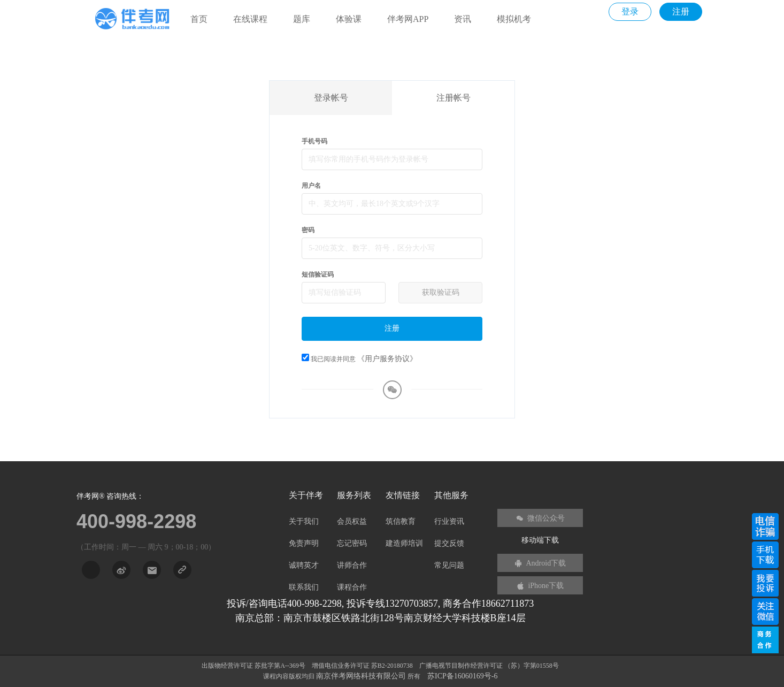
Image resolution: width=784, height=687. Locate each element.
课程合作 (352, 587)
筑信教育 (401, 521)
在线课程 (250, 19)
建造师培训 (404, 543)
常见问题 (449, 565)
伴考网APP (408, 19)
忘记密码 (352, 543)
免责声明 (304, 543)
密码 (308, 230)
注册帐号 (454, 98)
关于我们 (304, 521)
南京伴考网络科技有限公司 (362, 676)
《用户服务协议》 (387, 359)
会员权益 (352, 521)
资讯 (463, 19)
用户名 (311, 186)
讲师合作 (352, 565)
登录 (630, 12)
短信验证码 (318, 274)
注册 (681, 12)
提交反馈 (449, 543)
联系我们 (304, 587)
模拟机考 (514, 19)
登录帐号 (331, 98)
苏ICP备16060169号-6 (462, 676)
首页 (199, 19)
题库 (302, 19)
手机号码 (314, 141)
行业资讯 (449, 521)
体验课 (349, 19)
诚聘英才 (304, 565)
